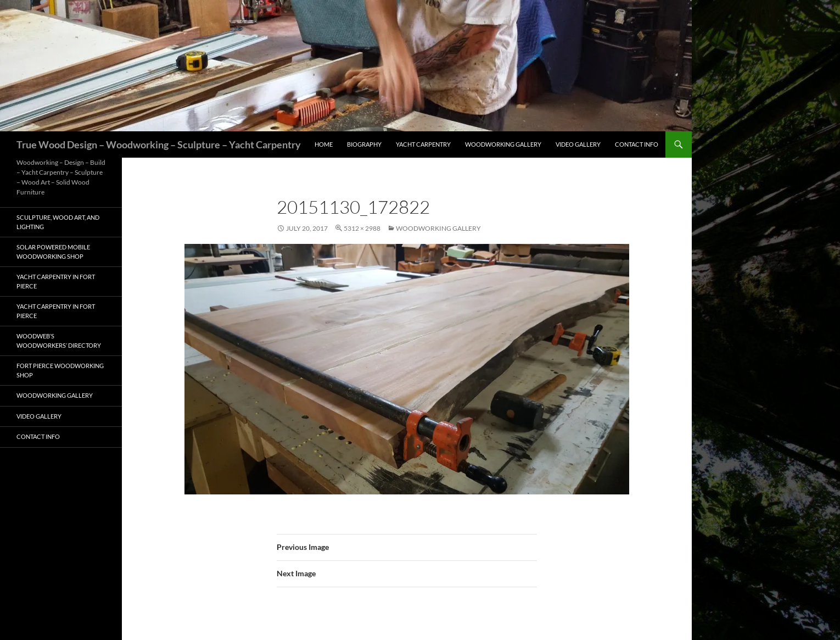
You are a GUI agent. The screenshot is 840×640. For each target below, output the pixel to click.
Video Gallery (578, 144)
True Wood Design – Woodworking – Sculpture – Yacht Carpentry (159, 144)
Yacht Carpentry (423, 144)
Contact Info (637, 144)
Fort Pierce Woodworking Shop (60, 370)
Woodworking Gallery (503, 144)
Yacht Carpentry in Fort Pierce (56, 281)
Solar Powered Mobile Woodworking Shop (53, 252)
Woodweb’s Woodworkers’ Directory (59, 341)
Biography (364, 144)
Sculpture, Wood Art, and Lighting (58, 222)
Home (324, 144)
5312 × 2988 (362, 228)
